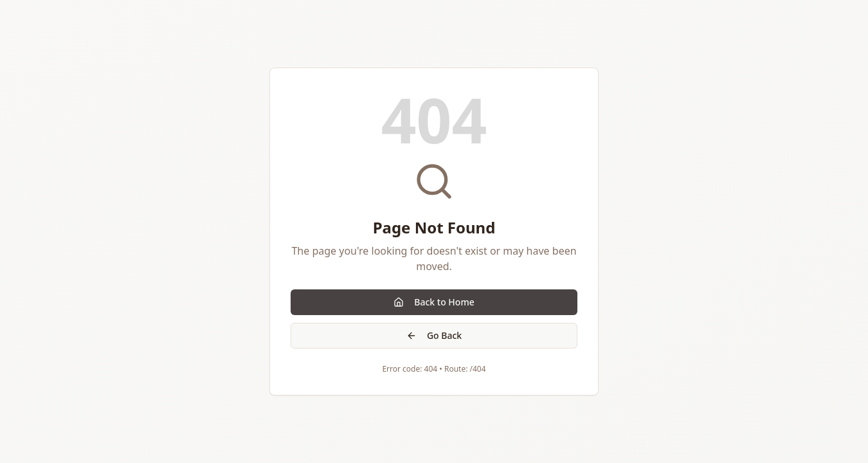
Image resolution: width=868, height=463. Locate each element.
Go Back (434, 335)
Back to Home (434, 302)
